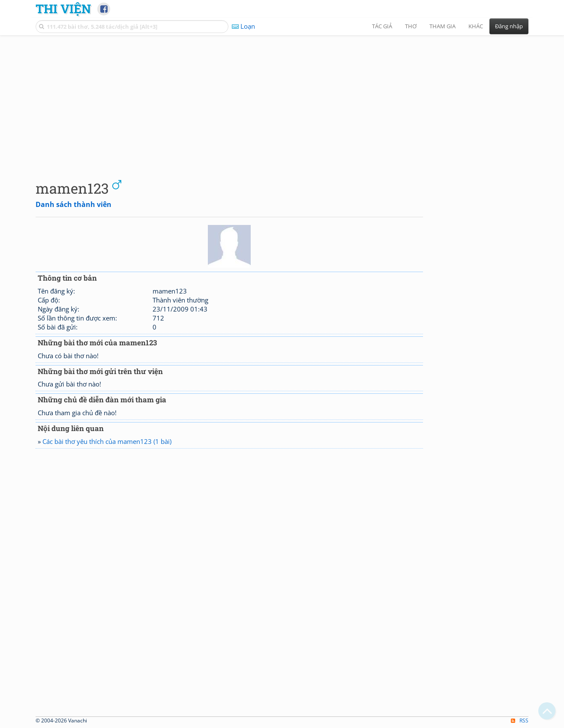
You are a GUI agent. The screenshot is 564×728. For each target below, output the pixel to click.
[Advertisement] (282, 101)
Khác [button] (476, 26)
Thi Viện (63, 9)
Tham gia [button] (442, 26)
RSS (520, 721)
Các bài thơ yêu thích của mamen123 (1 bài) (107, 441)
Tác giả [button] (382, 26)
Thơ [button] (411, 26)
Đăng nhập (509, 26)
